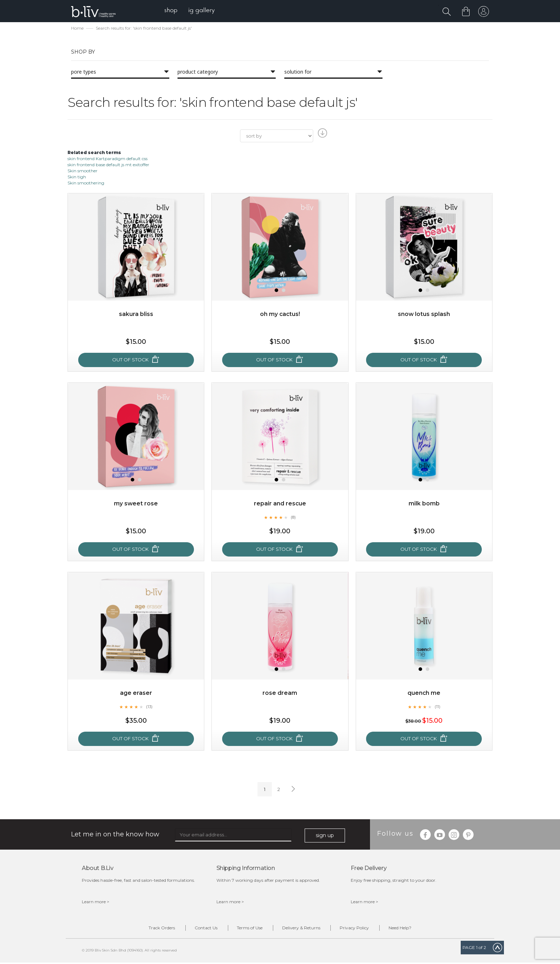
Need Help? (407, 929)
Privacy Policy (359, 929)
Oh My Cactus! (280, 315)
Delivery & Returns (303, 929)
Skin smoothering (86, 184)
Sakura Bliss (136, 315)
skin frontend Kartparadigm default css (107, 159)
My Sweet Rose (136, 505)
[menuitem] (172, 11)
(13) (149, 707)
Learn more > (96, 902)
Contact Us (201, 929)
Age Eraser (136, 694)
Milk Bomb (424, 505)
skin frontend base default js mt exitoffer (108, 165)
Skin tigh (77, 177)
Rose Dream (280, 694)
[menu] (191, 11)
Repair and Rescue (280, 505)
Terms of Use (248, 929)
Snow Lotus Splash (424, 315)
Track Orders (154, 929)
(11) (437, 707)
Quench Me (424, 694)
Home (77, 29)
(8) (293, 518)
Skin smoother (82, 171)
